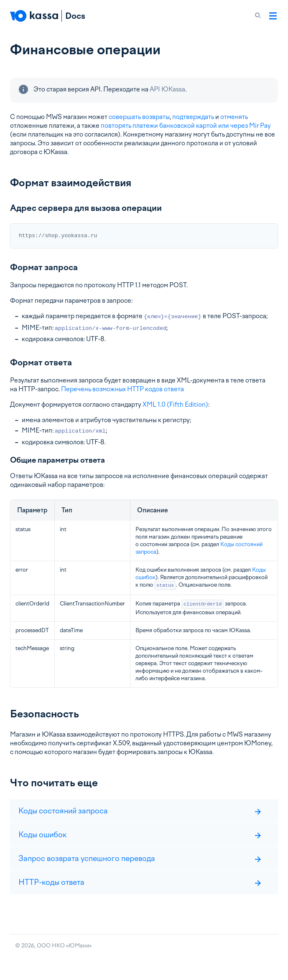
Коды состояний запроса (140, 811)
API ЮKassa (167, 89)
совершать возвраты (139, 117)
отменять (234, 117)
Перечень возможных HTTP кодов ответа (122, 389)
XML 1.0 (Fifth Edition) (175, 405)
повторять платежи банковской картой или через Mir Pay (186, 126)
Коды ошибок (140, 834)
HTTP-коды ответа (140, 882)
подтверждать (193, 117)
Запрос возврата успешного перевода (140, 858)
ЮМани (79, 946)
